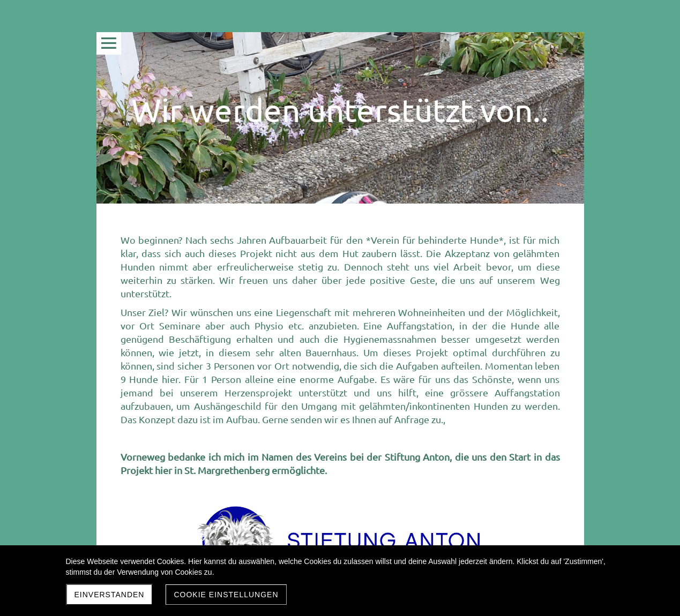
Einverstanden (110, 595)
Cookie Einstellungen (226, 595)
